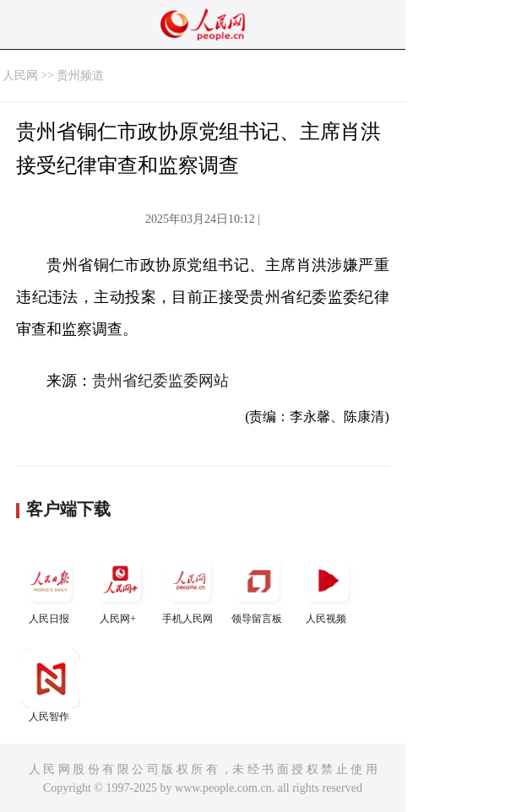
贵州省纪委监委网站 (160, 381)
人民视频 (328, 588)
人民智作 (51, 686)
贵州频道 (80, 76)
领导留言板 (258, 588)
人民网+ (120, 588)
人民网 (20, 76)
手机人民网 (189, 588)
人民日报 (51, 588)
